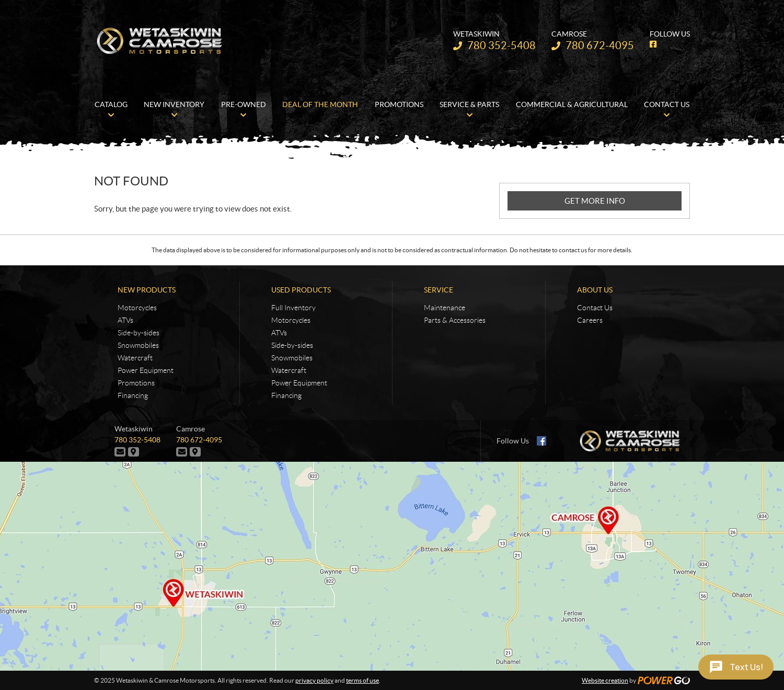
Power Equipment (146, 370)
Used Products (301, 290)
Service (439, 290)
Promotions (136, 383)
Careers (590, 320)
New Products (147, 290)
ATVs (125, 320)
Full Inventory (293, 308)
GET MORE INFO (595, 201)
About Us (595, 290)
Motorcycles (137, 308)
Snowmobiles (138, 345)
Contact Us (595, 308)
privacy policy (314, 680)
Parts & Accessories (455, 320)
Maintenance (445, 308)
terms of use (362, 680)
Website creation (605, 680)
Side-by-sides (139, 333)
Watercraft (135, 358)
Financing (133, 395)
